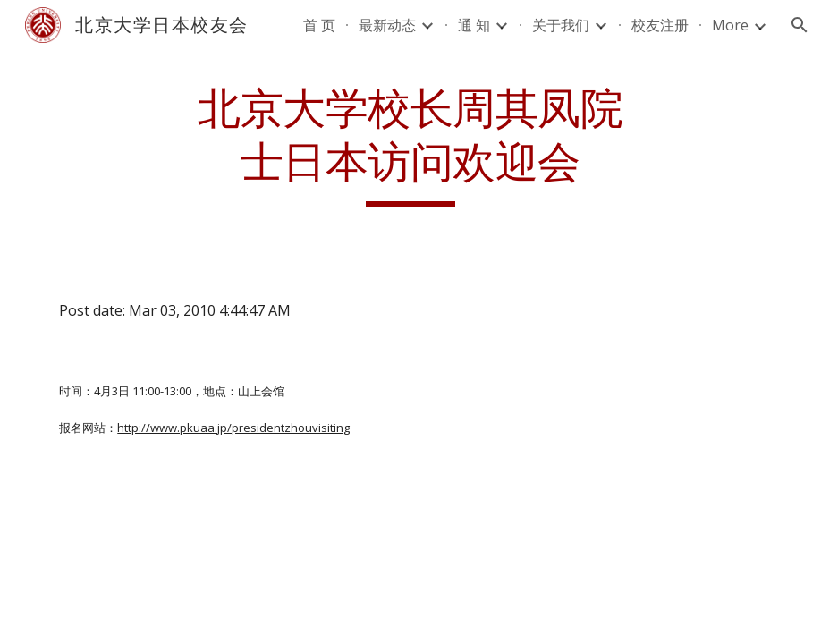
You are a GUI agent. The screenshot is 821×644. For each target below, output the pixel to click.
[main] (410, 144)
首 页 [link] (319, 25)
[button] (800, 25)
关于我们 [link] (561, 25)
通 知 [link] (474, 25)
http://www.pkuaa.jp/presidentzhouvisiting (233, 428)
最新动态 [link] (387, 25)
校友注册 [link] (660, 25)
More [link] (730, 25)
